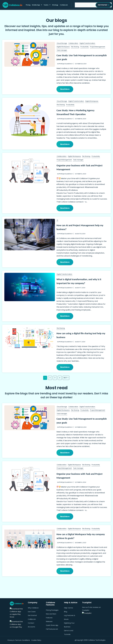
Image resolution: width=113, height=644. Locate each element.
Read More (65, 89)
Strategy (55, 5)
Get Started (103, 5)
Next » (66, 378)
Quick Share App (52, 625)
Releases (49, 621)
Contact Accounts (81, 5)
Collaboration (73, 43)
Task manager (62, 50)
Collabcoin (64, 5)
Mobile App (36, 5)
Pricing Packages (52, 610)
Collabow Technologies (97, 640)
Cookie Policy (37, 640)
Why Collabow (33, 608)
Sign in (91, 5)
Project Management (97, 47)
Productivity (85, 47)
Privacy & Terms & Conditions (19, 640)
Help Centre (69, 608)
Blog (66, 612)
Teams (46, 5)
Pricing (28, 5)
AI (57, 221)
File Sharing (75, 47)
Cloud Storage (62, 43)
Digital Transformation (87, 43)
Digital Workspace (63, 47)
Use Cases (32, 612)
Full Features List (52, 629)
